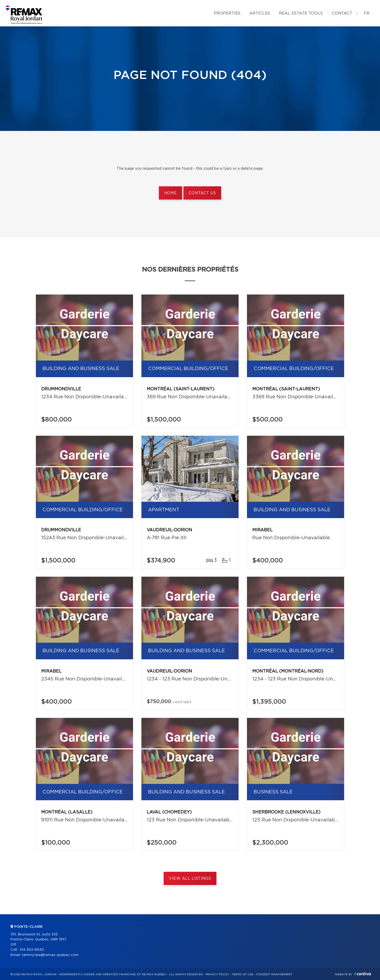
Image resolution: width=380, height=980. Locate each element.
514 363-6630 (32, 950)
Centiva (363, 974)
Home (170, 193)
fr (367, 13)
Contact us (202, 193)
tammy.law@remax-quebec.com (50, 955)
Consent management (274, 974)
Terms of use (243, 974)
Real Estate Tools (301, 13)
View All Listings (190, 879)
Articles (260, 13)
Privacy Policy (217, 974)
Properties (227, 13)
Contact (342, 13)
